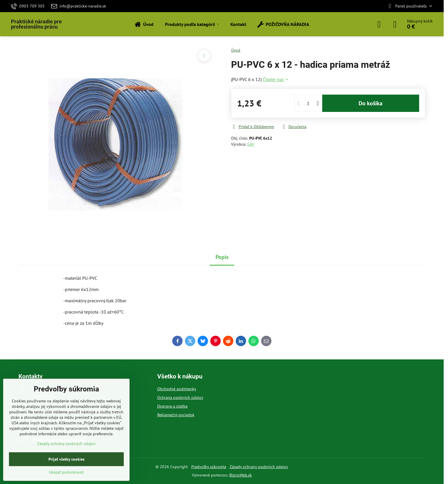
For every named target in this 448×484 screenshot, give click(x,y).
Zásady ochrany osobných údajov (259, 467)
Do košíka (371, 103)
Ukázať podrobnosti (66, 472)
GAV (251, 144)
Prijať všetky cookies (66, 459)
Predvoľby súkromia (209, 467)
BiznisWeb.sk (241, 475)
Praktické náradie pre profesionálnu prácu (36, 24)
